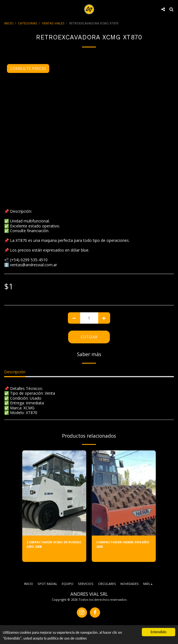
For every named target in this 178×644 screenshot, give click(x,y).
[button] (6, 9)
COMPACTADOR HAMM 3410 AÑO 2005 (123, 544)
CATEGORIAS (28, 23)
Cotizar (89, 337)
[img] (54, 493)
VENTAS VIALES (53, 23)
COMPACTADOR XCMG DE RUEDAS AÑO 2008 (54, 544)
